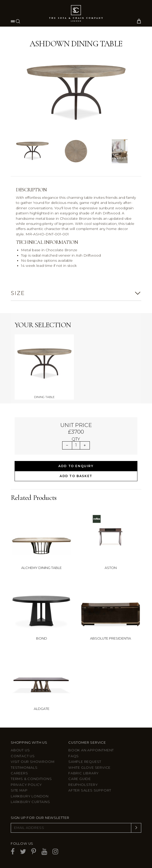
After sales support (90, 790)
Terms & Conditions (31, 779)
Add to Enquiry (76, 466)
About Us (20, 750)
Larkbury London (30, 796)
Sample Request (85, 762)
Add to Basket (76, 476)
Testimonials (24, 768)
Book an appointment (91, 750)
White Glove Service (89, 768)
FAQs (74, 756)
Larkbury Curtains (30, 802)
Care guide (80, 779)
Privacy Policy (26, 785)
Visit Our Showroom (32, 762)
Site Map (19, 790)
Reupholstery (83, 785)
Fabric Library (84, 773)
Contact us (23, 756)
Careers (19, 773)
